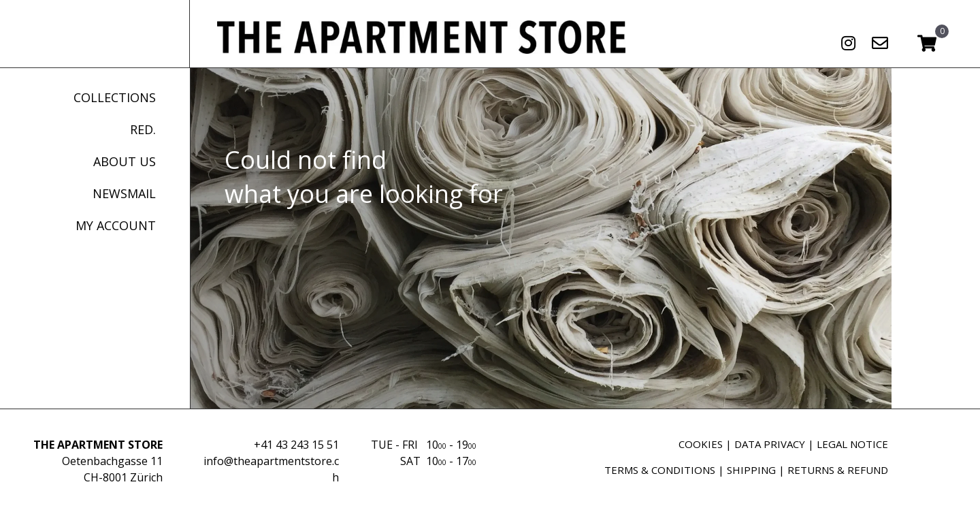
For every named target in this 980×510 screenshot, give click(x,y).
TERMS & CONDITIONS (660, 470)
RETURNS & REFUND (838, 470)
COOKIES (701, 444)
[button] (848, 43)
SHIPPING (751, 470)
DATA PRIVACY (770, 444)
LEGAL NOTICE (852, 444)
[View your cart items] (927, 44)
